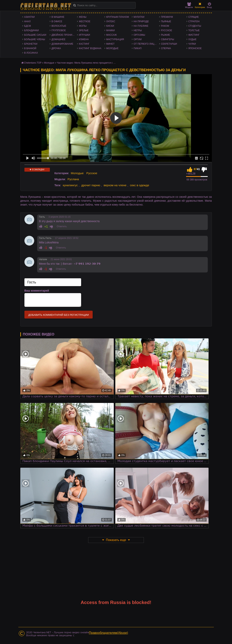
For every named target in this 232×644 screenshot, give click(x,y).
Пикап (138, 48)
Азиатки (30, 17)
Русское (167, 30)
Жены (83, 17)
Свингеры (168, 39)
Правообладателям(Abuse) (109, 633)
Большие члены (35, 39)
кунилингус (70, 185)
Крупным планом (118, 17)
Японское (195, 48)
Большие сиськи (35, 35)
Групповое (59, 30)
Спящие (194, 17)
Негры (138, 30)
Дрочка (56, 48)
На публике (141, 26)
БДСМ (28, 26)
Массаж (112, 35)
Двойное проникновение (64, 35)
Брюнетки (31, 44)
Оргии (138, 39)
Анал (27, 21)
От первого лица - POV (146, 44)
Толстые (194, 30)
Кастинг (84, 44)
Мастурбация (115, 39)
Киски (110, 26)
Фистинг (194, 35)
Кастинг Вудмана (90, 48)
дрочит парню (91, 185)
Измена (84, 39)
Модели (189, 5)
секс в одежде (140, 185)
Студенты (195, 26)
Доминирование (62, 44)
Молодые (112, 48)
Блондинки (32, 30)
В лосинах (31, 53)
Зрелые (84, 30)
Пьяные (166, 21)
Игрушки (85, 35)
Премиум (167, 17)
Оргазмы (139, 35)
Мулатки (139, 17)
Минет (111, 44)
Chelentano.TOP (33, 63)
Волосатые (59, 26)
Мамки (111, 30)
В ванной (30, 48)
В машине (58, 17)
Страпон (194, 21)
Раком (165, 26)
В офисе (57, 21)
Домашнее (59, 39)
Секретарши (169, 44)
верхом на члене (115, 185)
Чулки (192, 44)
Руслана (73, 179)
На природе (141, 21)
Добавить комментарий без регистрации (59, 315)
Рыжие (166, 35)
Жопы (83, 26)
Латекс (111, 21)
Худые (193, 39)
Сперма (166, 48)
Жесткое (85, 21)
